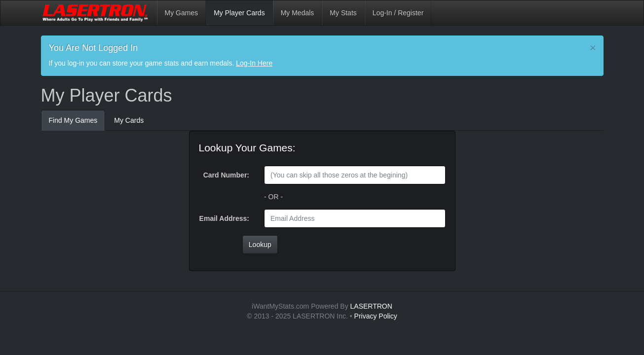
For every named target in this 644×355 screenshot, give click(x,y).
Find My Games (73, 120)
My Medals (298, 13)
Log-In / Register (398, 13)
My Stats (343, 13)
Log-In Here (254, 63)
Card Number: (226, 175)
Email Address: (224, 218)
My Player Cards (239, 13)
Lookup (260, 245)
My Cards (129, 120)
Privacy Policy (376, 316)
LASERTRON (371, 306)
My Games (182, 13)
